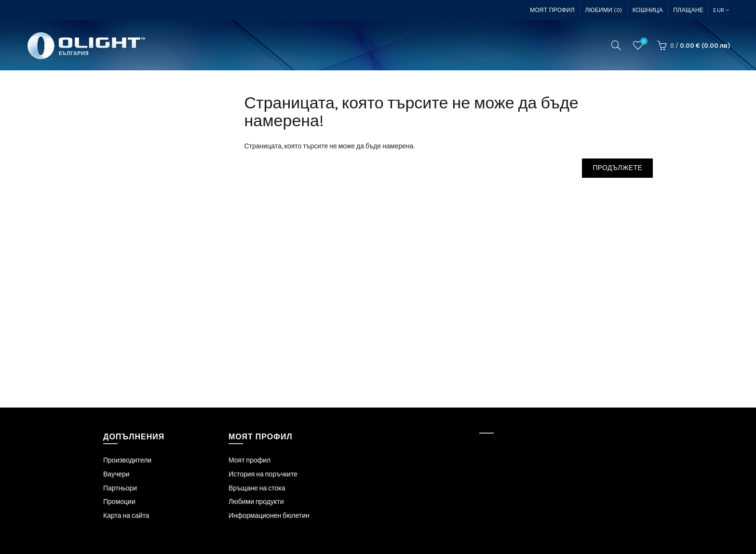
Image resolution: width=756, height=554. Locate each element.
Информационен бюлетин (269, 516)
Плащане (688, 10)
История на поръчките (263, 474)
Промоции (119, 502)
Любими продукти (256, 502)
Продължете (617, 168)
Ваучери (116, 474)
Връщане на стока (257, 488)
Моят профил (552, 10)
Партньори (120, 488)
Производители (127, 460)
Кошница (648, 10)
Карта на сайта (126, 516)
